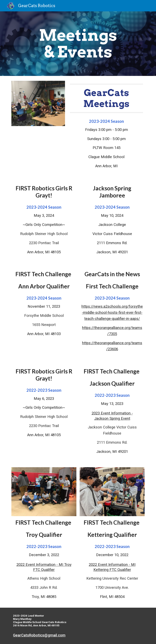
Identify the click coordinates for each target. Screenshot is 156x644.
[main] (78, 44)
